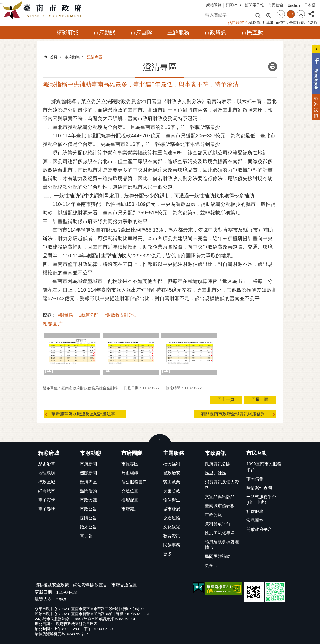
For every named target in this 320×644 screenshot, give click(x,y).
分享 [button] (311, 11)
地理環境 (47, 473)
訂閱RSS (233, 5)
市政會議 (88, 500)
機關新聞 (88, 473)
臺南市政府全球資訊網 (44, 10)
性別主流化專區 (220, 533)
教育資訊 (172, 536)
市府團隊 (141, 33)
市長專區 (130, 464)
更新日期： (46, 592)
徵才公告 (88, 527)
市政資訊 (215, 33)
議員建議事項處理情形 (222, 545)
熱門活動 (88, 491)
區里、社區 (216, 473)
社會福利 (172, 464)
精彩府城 (67, 33)
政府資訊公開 (218, 464)
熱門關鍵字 (238, 23)
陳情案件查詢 (259, 488)
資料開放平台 (218, 524)
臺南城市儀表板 (220, 506)
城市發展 (172, 509)
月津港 (268, 23)
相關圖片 (53, 324)
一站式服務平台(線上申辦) (261, 500)
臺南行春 (297, 23)
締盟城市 (47, 491)
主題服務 (178, 33)
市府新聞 (88, 464)
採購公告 (88, 518)
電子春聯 (47, 509)
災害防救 (172, 491)
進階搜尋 (269, 15)
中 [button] (291, 14)
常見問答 (255, 520)
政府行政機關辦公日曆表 (77, 624)
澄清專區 (95, 57)
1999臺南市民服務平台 (264, 467)
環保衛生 (172, 500)
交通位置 (130, 491)
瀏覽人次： (46, 599)
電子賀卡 (47, 500)
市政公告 (88, 509)
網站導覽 (214, 5)
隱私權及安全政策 (52, 585)
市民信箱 (276, 5)
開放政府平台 (259, 529)
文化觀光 (172, 527)
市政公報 (213, 515)
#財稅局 (65, 315)
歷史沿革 (47, 464)
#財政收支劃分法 (121, 315)
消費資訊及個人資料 (222, 485)
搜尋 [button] (258, 15)
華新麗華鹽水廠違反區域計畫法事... (85, 414)
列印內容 (273, 67)
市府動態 (104, 33)
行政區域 (47, 482)
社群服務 (255, 511)
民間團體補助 (218, 556)
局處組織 (130, 473)
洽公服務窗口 (134, 482)
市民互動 (252, 33)
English (294, 5)
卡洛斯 (312, 23)
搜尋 (208, 14)
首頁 (54, 57)
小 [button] (281, 14)
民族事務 (172, 545)
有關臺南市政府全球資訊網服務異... (235, 414)
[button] (72, 354)
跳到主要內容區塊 (3, 3)
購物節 (255, 23)
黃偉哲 (281, 23)
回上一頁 (226, 400)
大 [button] (301, 14)
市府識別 (130, 509)
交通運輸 (172, 518)
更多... (169, 554)
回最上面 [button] (260, 400)
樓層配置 (130, 500)
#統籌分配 (89, 315)
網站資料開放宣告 (90, 585)
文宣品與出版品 (220, 497)
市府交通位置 (124, 585)
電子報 (86, 536)
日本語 (310, 5)
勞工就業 (172, 482)
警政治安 (172, 473)
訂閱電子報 (255, 5)
